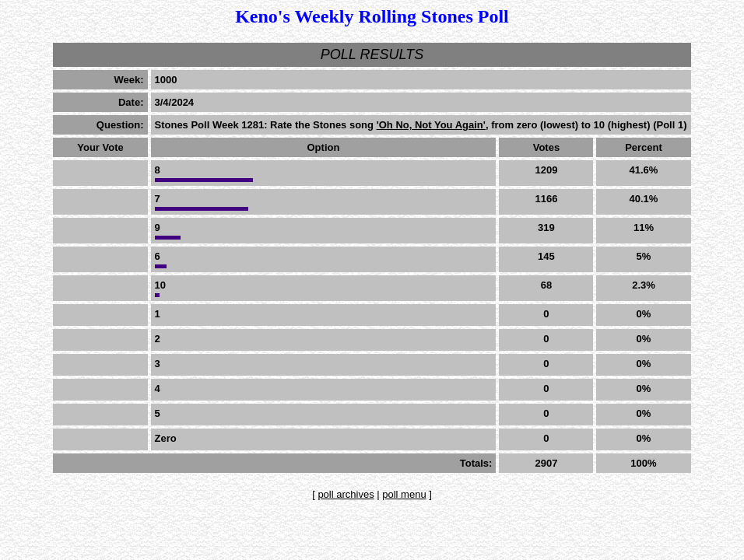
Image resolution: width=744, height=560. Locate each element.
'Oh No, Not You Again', (433, 125)
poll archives (346, 494)
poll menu (404, 494)
